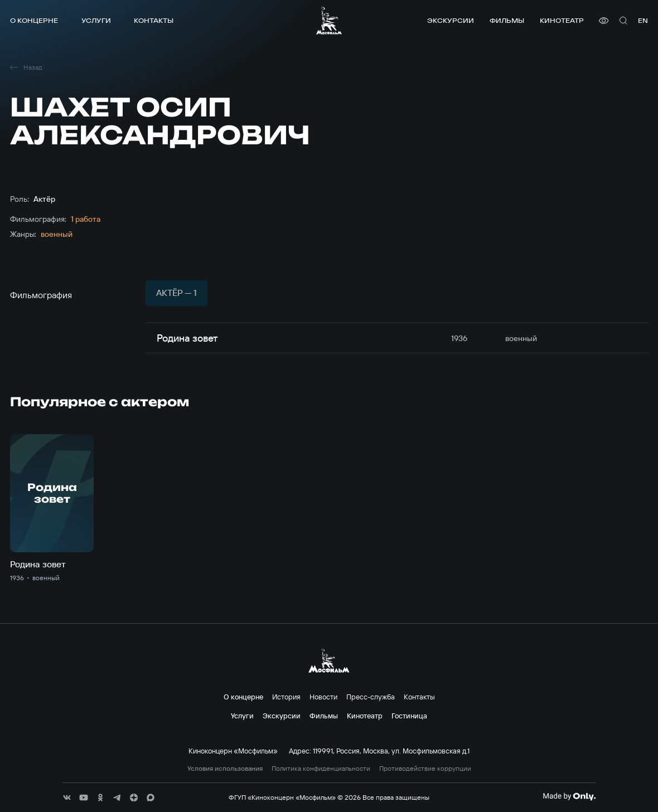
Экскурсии (451, 20)
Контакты (154, 20)
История (286, 697)
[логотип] (329, 20)
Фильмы (507, 20)
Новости (323, 697)
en (643, 20)
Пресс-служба (371, 697)
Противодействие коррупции (425, 769)
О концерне (34, 20)
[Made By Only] (569, 796)
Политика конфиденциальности (321, 769)
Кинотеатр (562, 20)
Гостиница (409, 716)
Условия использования (225, 769)
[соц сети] (67, 798)
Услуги (96, 20)
